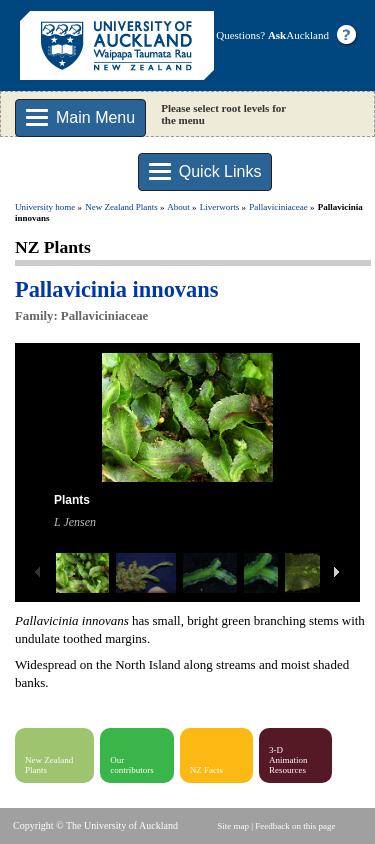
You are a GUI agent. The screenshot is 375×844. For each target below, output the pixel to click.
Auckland (298, 35)
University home (45, 207)
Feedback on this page (295, 826)
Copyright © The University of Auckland (95, 825)
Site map (233, 826)
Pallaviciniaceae (278, 207)
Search (331, 159)
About (178, 207)
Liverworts (220, 207)
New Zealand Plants (121, 207)
